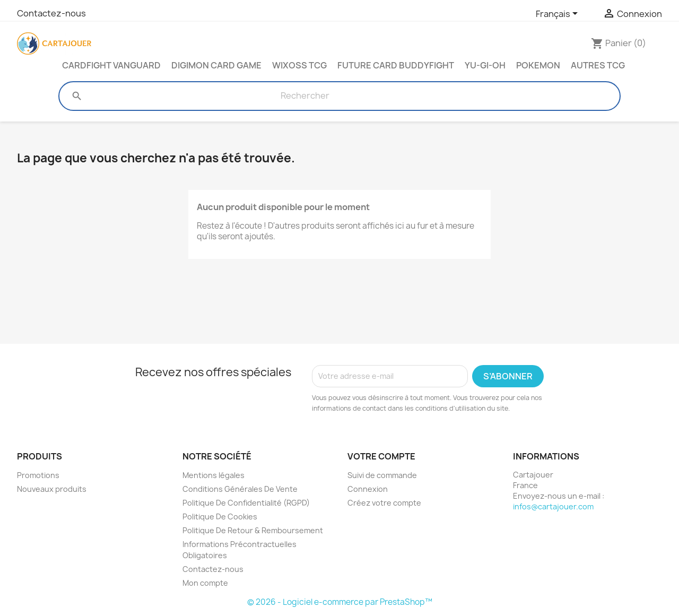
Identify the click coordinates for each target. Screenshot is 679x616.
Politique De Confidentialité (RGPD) (246, 503)
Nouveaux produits (52, 489)
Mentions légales (214, 475)
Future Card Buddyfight (396, 65)
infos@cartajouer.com (553, 506)
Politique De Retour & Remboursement (253, 530)
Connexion (368, 489)
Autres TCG (598, 65)
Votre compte (381, 456)
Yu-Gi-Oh (485, 65)
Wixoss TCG (299, 65)
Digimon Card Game (216, 65)
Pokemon (538, 65)
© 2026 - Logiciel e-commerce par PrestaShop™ (340, 602)
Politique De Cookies (220, 517)
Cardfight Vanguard (111, 65)
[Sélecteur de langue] (559, 14)
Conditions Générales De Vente (240, 489)
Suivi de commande (382, 475)
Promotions (38, 475)
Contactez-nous (51, 13)
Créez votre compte (384, 503)
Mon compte (205, 583)
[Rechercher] (305, 96)
